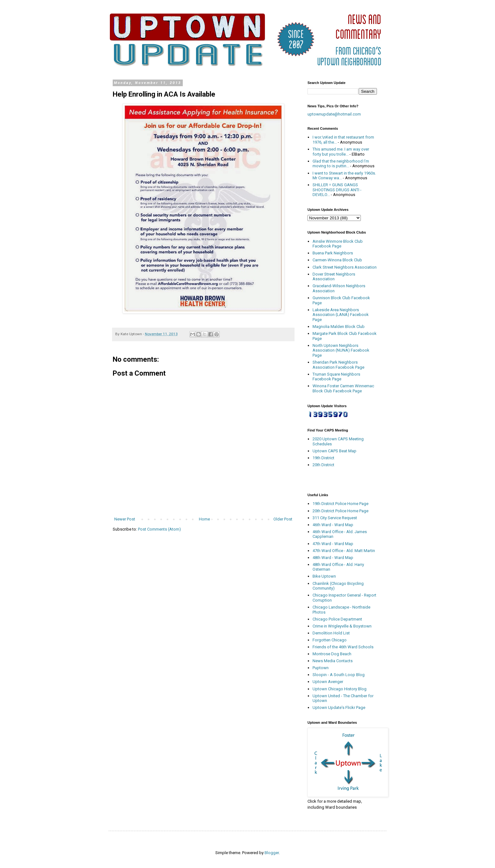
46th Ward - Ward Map (333, 525)
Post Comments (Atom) (159, 529)
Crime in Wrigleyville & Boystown (342, 626)
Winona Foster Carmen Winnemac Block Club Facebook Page (343, 388)
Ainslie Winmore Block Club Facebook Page (338, 244)
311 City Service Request (335, 518)
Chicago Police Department (337, 619)
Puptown (321, 668)
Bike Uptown (324, 576)
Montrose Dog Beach (332, 654)
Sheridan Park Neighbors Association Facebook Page (338, 365)
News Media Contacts (333, 661)
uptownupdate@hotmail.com (334, 114)
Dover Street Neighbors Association (334, 277)
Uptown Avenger (328, 682)
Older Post (283, 519)
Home (204, 519)
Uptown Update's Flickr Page (339, 707)
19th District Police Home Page (340, 504)
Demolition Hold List (331, 633)
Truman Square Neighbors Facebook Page (336, 377)
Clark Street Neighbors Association (345, 267)
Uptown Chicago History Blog (340, 689)
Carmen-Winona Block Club (337, 260)
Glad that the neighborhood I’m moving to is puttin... (341, 164)
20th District (323, 465)
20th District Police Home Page (340, 511)
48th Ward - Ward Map (333, 558)
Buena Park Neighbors (333, 253)
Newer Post (125, 519)
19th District (323, 458)
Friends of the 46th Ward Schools (343, 647)
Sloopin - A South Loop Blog (339, 675)
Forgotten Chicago (330, 640)
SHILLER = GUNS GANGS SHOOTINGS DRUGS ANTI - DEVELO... (337, 190)
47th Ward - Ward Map (333, 544)
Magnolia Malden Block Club (339, 327)
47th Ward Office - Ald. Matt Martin (344, 551)
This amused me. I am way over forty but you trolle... (341, 152)
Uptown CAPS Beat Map (334, 451)
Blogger (272, 853)
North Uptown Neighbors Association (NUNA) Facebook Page (341, 350)
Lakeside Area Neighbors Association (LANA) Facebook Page (341, 315)
